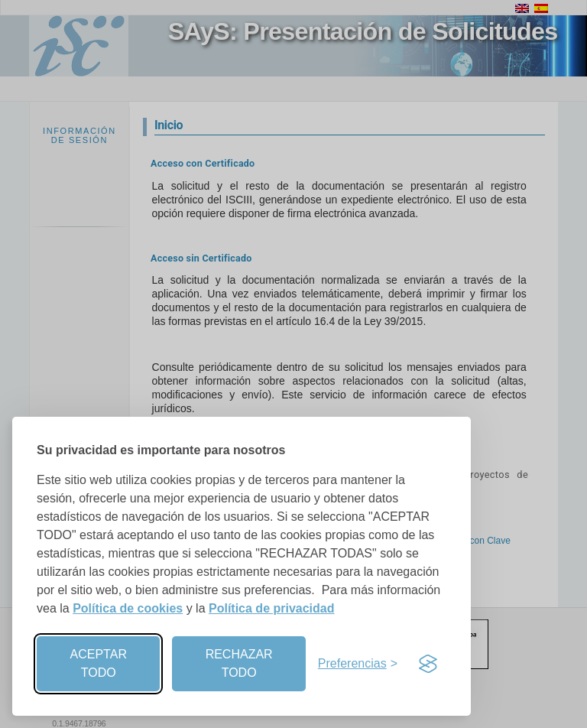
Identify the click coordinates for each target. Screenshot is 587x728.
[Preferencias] (358, 664)
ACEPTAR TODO (99, 663)
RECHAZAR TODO (239, 663)
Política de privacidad (272, 608)
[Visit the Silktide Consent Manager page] (428, 664)
